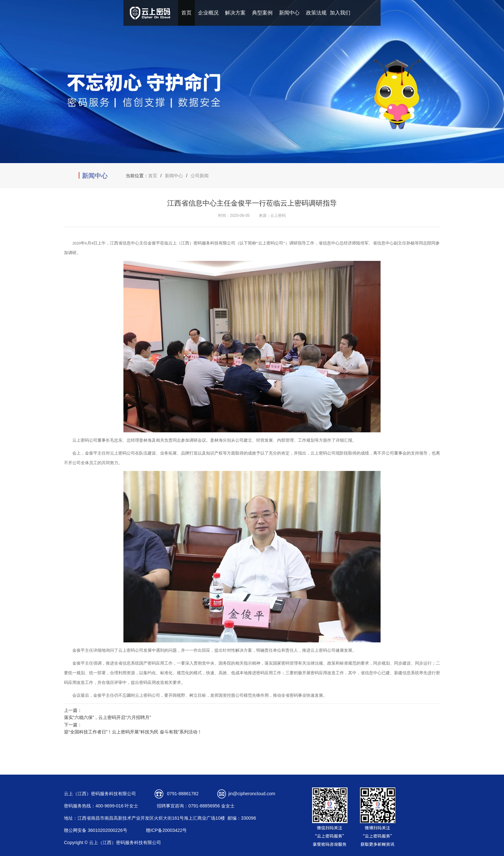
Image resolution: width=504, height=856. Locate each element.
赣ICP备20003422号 (166, 830)
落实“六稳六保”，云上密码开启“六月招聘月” (108, 717)
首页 (186, 13)
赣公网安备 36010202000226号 (96, 830)
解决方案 (235, 13)
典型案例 (262, 13)
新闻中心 (289, 13)
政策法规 (316, 13)
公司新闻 (200, 176)
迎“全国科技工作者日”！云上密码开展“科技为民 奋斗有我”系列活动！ (133, 732)
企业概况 (208, 13)
